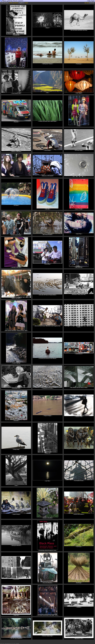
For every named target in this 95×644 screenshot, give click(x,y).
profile (11, 3)
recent (26, 3)
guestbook (15, 3)
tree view (87, 3)
